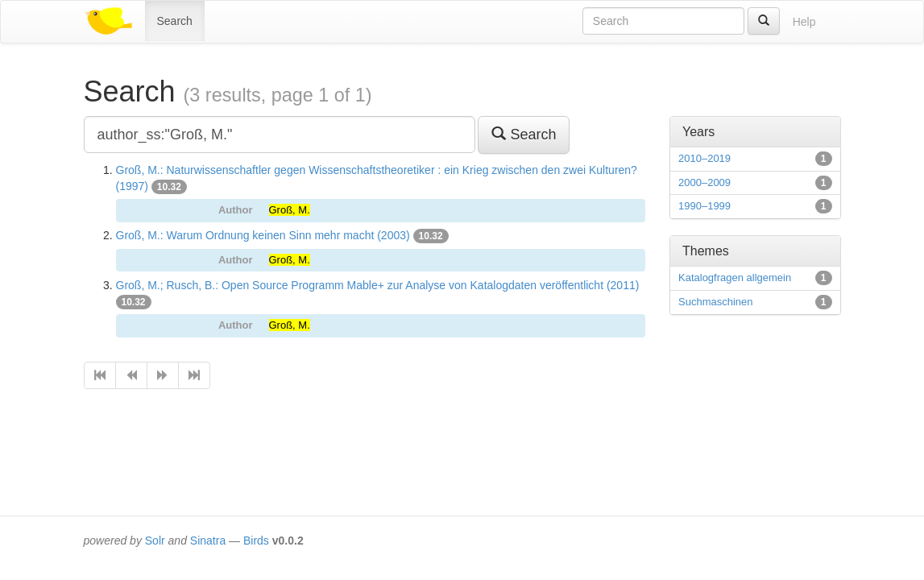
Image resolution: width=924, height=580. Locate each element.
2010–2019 (704, 158)
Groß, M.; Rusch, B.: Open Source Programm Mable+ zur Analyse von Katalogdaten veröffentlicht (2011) (378, 285)
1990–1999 (704, 206)
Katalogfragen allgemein (735, 278)
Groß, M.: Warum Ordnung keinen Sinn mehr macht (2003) (263, 235)
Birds (256, 541)
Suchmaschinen (716, 302)
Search (175, 21)
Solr (155, 541)
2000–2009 (704, 182)
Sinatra (208, 541)
